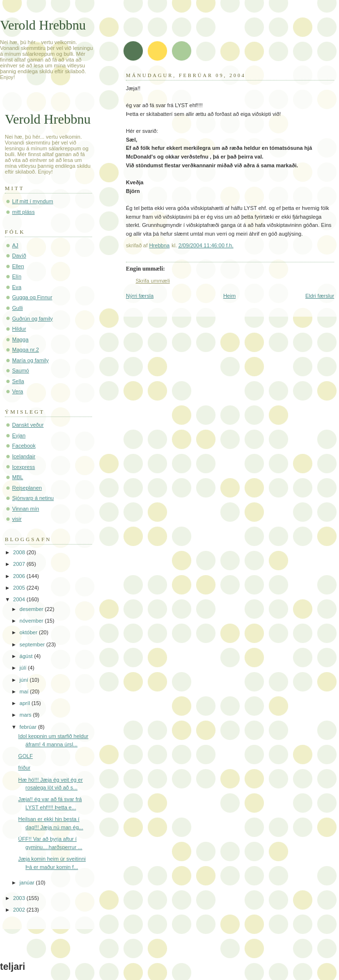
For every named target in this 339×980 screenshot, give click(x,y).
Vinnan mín (26, 509)
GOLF (26, 756)
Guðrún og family (32, 319)
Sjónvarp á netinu (33, 498)
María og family (31, 360)
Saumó (21, 370)
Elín (17, 276)
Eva (17, 287)
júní (24, 680)
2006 (20, 576)
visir (17, 519)
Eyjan (19, 435)
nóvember (32, 621)
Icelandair (24, 456)
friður (24, 768)
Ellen (18, 266)
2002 (20, 910)
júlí (23, 668)
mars (26, 715)
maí (24, 691)
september (33, 644)
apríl (25, 703)
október (29, 632)
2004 (20, 599)
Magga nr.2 (25, 350)
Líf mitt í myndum (33, 201)
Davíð (19, 256)
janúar (28, 883)
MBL (18, 477)
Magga (20, 339)
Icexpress (23, 467)
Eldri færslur (320, 296)
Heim (230, 296)
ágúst (27, 656)
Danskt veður (28, 425)
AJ (15, 245)
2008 (20, 552)
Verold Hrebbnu (43, 25)
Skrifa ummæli (153, 281)
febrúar (29, 727)
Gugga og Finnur (32, 297)
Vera (18, 391)
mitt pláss (23, 212)
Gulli (17, 308)
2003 (20, 898)
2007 (20, 564)
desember (32, 609)
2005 (20, 588)
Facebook (24, 446)
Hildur (19, 329)
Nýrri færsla (140, 296)
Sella (18, 381)
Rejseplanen (27, 488)
